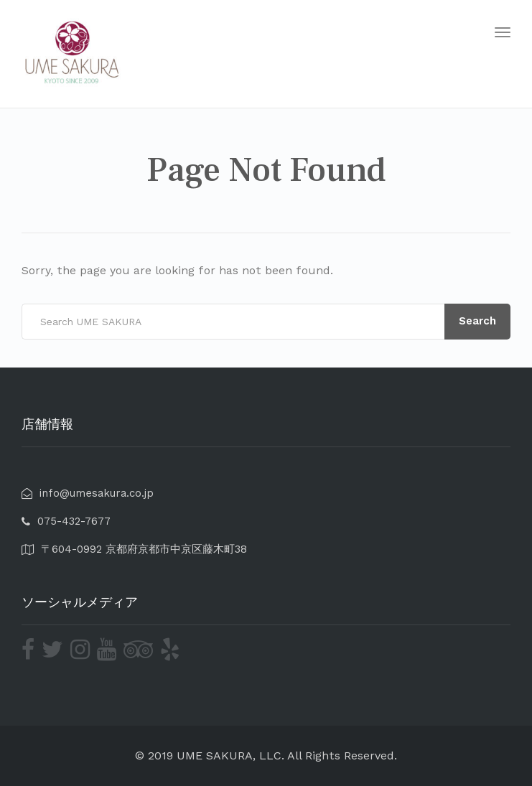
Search (477, 321)
